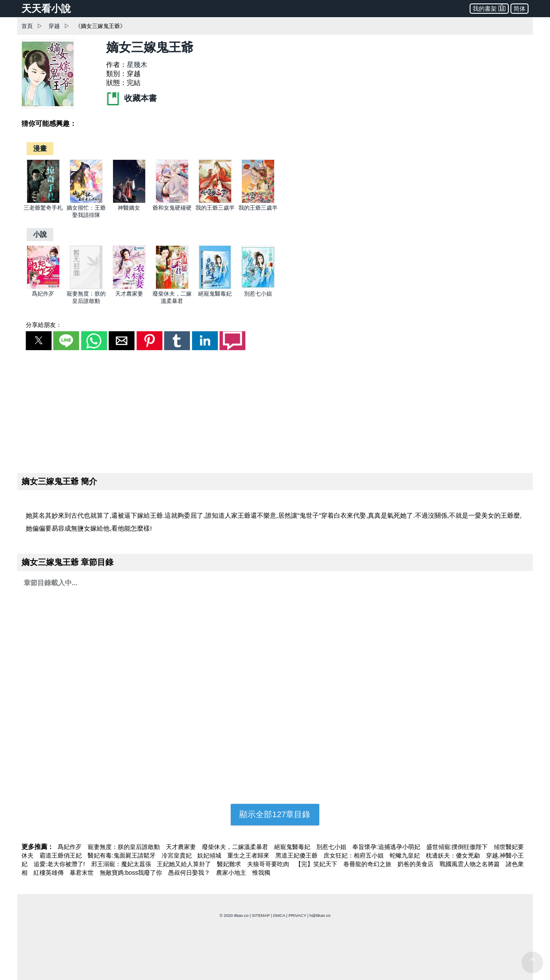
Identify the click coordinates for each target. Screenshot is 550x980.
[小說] (40, 234)
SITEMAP (261, 915)
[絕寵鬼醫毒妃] (215, 287)
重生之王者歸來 (249, 855)
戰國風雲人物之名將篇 (471, 864)
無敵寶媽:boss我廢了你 (132, 873)
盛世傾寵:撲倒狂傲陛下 (458, 847)
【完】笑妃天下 (317, 864)
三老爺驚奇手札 (43, 208)
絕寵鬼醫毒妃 (215, 294)
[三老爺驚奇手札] (43, 201)
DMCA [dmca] (279, 915)
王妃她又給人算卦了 (185, 864)
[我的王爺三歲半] (215, 201)
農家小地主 (232, 873)
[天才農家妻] (129, 287)
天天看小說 (46, 9)
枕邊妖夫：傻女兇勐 (454, 855)
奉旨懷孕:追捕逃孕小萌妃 (387, 847)
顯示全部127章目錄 (275, 814)
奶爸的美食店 (416, 864)
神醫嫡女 (129, 208)
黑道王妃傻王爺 (297, 855)
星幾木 (137, 65)
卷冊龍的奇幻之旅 (368, 864)
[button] (39, 341)
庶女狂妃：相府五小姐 (354, 855)
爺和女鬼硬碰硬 (172, 208)
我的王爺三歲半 (215, 208)
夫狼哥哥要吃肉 (269, 864)
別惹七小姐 (258, 294)
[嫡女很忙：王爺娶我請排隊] (86, 201)
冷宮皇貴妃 (177, 855)
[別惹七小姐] (258, 287)
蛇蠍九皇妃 (406, 855)
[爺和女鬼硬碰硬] (172, 201)
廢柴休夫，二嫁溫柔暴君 (236, 847)
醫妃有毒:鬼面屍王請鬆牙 (122, 855)
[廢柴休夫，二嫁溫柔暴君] (172, 287)
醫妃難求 (230, 864)
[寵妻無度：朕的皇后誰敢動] (86, 287)
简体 (519, 9)
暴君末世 (82, 873)
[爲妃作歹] (43, 287)
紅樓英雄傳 (49, 873)
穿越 (54, 26)
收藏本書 (131, 98)
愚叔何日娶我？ (190, 873)
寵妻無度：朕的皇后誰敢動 (125, 847)
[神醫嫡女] (129, 201)
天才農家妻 (129, 294)
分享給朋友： (44, 325)
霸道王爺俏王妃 (61, 855)
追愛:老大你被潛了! (60, 864)
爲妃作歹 (43, 294)
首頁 (27, 26)
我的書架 (489, 8)
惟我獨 (261, 873)
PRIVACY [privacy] (297, 915)
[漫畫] (40, 148)
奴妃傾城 (210, 855)
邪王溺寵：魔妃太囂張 (122, 864)
